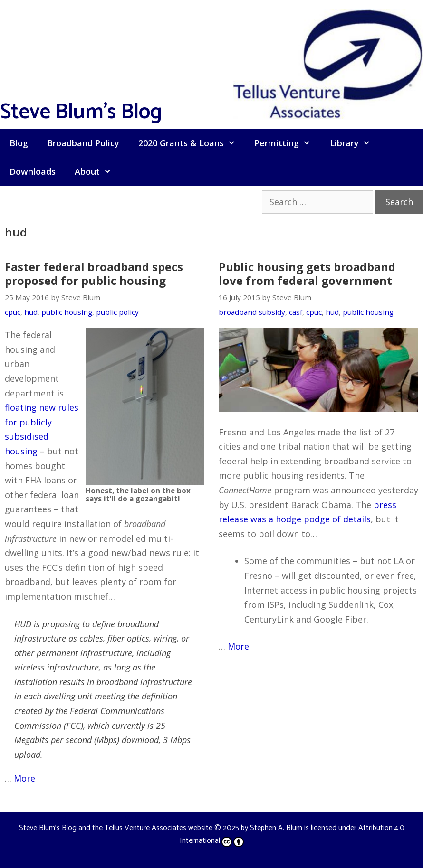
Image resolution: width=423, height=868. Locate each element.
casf (296, 312)
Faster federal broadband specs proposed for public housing (94, 274)
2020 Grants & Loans (192, 143)
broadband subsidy (252, 312)
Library (355, 143)
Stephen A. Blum (276, 828)
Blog (19, 143)
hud (31, 312)
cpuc (13, 312)
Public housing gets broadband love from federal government (307, 274)
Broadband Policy (83, 143)
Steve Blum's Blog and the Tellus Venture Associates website (116, 828)
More (24, 778)
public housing (67, 312)
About (98, 171)
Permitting (287, 143)
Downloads (33, 171)
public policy (117, 312)
